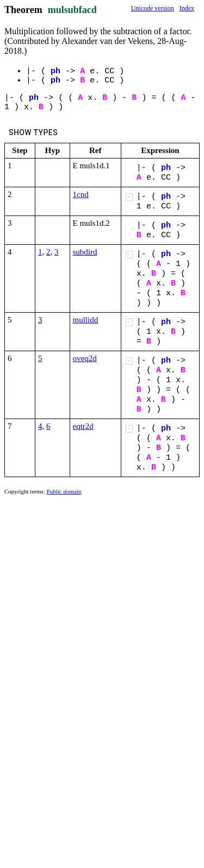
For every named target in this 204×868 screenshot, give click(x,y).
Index (187, 8)
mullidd (86, 320)
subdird (85, 252)
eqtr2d (83, 426)
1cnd (81, 194)
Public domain (64, 491)
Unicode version (153, 8)
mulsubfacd (72, 10)
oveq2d (85, 358)
